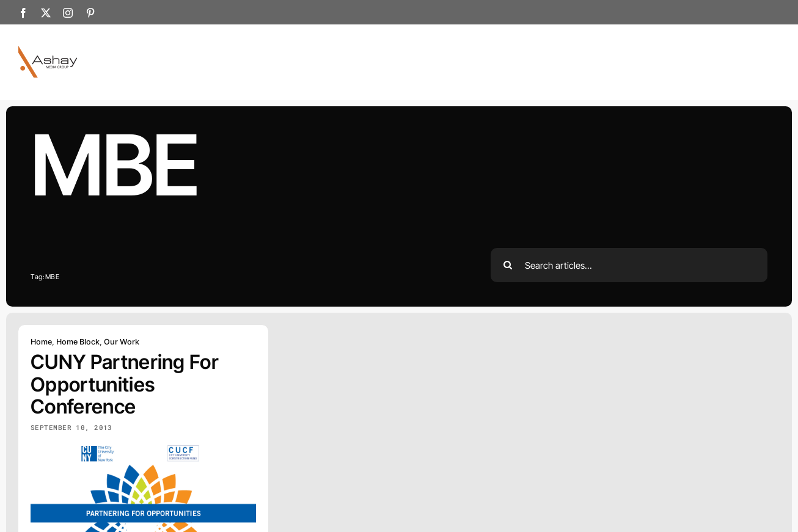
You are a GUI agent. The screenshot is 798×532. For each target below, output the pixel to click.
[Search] (508, 265)
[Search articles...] (629, 265)
